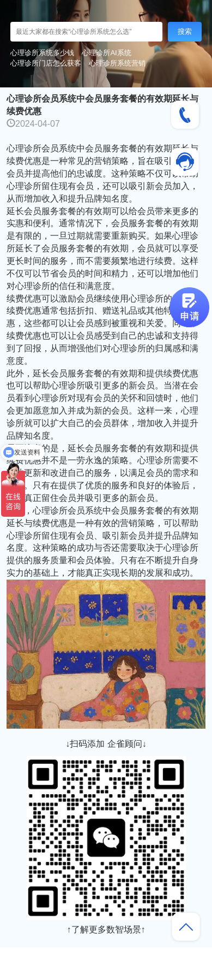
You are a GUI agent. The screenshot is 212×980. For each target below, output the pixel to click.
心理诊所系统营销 (117, 63)
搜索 (185, 31)
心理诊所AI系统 (106, 53)
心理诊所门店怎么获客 (46, 63)
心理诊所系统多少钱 (42, 53)
